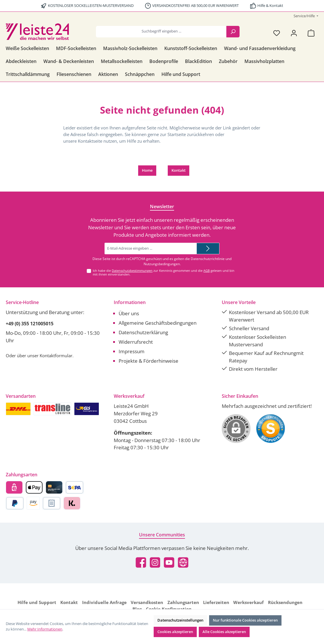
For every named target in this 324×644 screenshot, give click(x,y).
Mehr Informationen (45, 629)
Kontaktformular (56, 356)
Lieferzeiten (216, 602)
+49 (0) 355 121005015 (30, 324)
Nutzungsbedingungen (162, 264)
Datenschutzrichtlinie (208, 259)
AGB (207, 271)
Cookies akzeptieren (175, 632)
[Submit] (208, 249)
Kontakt (179, 170)
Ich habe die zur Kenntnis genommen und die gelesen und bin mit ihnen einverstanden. (164, 272)
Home (147, 170)
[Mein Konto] (294, 33)
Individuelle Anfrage (104, 602)
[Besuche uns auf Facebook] (141, 562)
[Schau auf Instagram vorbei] (155, 562)
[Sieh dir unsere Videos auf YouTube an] (169, 562)
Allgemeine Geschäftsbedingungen (158, 323)
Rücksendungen (285, 602)
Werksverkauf (248, 602)
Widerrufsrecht (136, 342)
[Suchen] (233, 32)
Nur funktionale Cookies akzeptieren (245, 620)
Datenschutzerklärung (143, 332)
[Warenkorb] (311, 33)
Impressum (132, 351)
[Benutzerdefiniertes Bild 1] (271, 429)
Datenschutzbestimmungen (132, 271)
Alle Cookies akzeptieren (224, 632)
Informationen (130, 302)
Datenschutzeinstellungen (180, 620)
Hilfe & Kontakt (270, 6)
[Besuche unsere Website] (183, 562)
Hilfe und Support (37, 602)
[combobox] (161, 32)
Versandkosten (147, 602)
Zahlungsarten (183, 602)
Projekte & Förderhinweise (148, 361)
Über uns (129, 313)
